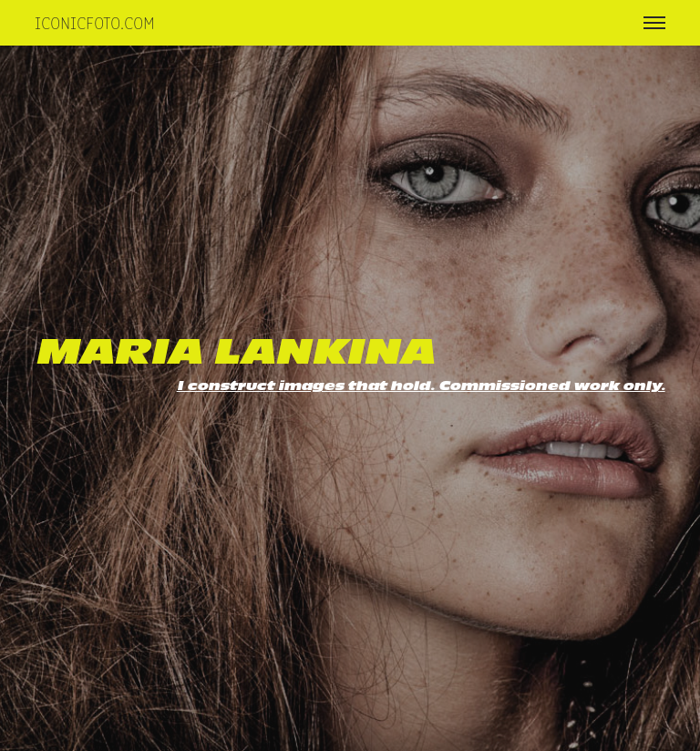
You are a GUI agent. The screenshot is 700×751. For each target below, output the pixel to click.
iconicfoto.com (95, 22)
